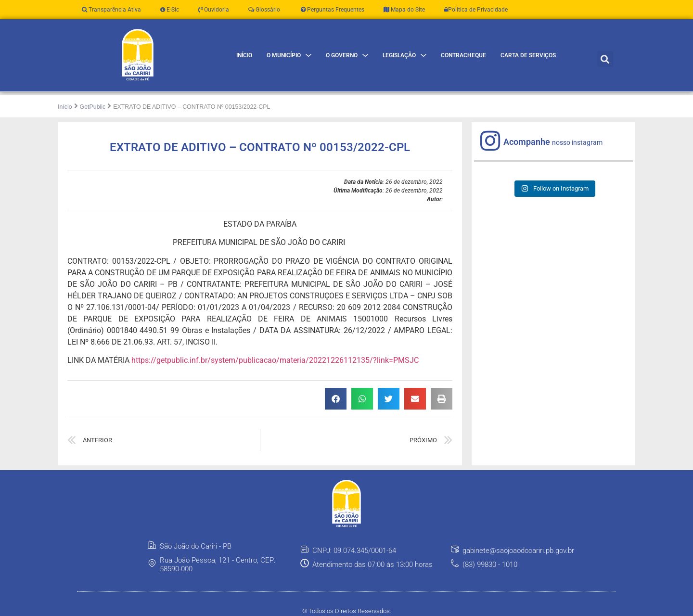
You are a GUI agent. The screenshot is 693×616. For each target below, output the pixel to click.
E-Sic (170, 10)
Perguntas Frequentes (332, 10)
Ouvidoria (214, 10)
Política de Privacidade (476, 10)
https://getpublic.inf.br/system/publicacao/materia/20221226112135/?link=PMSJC (275, 360)
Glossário (264, 10)
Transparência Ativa (111, 10)
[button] (605, 59)
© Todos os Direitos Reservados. (347, 611)
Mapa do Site (404, 10)
